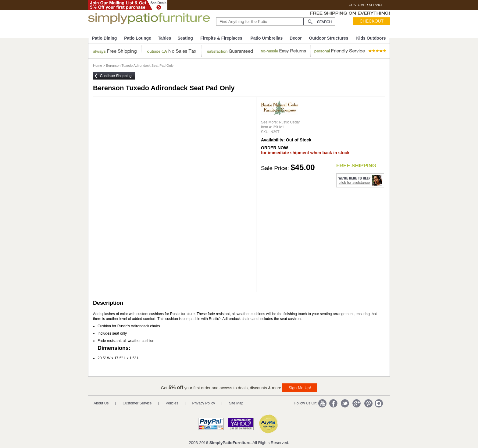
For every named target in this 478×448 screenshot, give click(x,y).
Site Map (236, 403)
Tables (164, 38)
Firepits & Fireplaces (221, 38)
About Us (101, 403)
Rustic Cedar (289, 122)
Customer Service (137, 403)
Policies (172, 403)
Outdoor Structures (328, 38)
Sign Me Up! (300, 388)
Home (98, 66)
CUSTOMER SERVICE (366, 5)
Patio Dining (105, 38)
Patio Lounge (138, 38)
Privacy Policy (204, 403)
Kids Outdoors (371, 38)
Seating (185, 38)
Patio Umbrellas (266, 38)
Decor (296, 38)
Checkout (372, 21)
